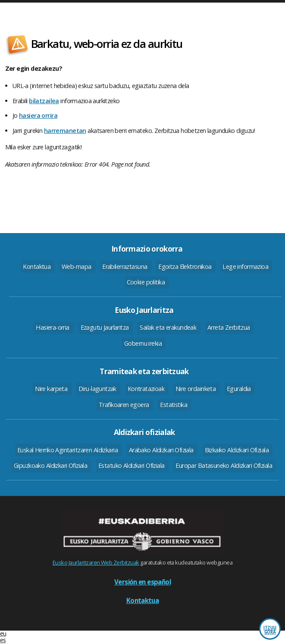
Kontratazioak (146, 389)
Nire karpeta (51, 389)
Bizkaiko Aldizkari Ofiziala (237, 450)
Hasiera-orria (53, 327)
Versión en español (142, 582)
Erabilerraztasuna (125, 267)
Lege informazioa (245, 267)
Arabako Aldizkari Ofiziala (161, 450)
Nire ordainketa (196, 389)
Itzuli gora (270, 630)
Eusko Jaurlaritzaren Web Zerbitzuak (96, 562)
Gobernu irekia (143, 343)
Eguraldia (239, 389)
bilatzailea (44, 101)
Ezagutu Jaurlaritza (105, 327)
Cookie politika (146, 282)
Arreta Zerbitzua (229, 327)
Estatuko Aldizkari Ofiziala (131, 466)
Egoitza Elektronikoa (185, 267)
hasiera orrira (38, 115)
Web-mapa (76, 267)
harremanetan (65, 131)
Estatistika (174, 405)
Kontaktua (37, 267)
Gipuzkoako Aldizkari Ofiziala (50, 466)
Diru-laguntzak (97, 389)
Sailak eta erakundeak (168, 327)
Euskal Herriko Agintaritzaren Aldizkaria (67, 450)
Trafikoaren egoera (124, 405)
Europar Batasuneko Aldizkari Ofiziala (224, 466)
